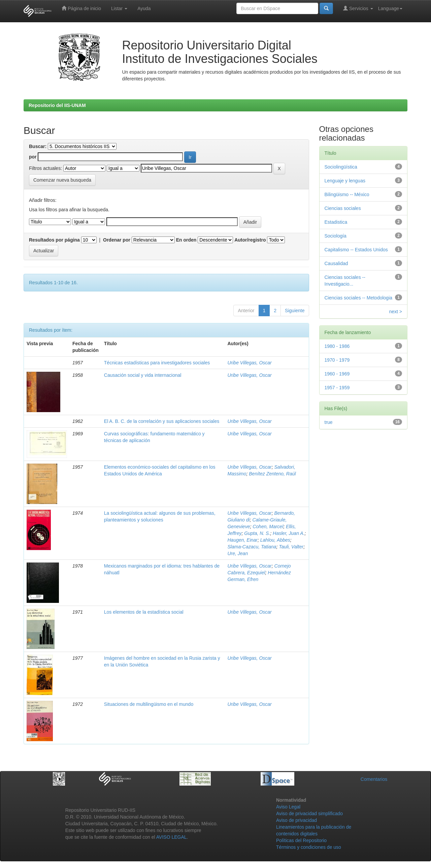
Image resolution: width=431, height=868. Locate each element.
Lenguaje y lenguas (345, 181)
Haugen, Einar (242, 540)
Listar (119, 8)
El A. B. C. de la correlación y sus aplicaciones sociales (162, 421)
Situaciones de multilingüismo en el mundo (149, 704)
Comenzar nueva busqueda (62, 180)
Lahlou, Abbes (275, 540)
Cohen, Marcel (268, 527)
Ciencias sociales (343, 208)
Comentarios (374, 779)
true (329, 422)
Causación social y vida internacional (143, 375)
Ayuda (144, 8)
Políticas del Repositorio (301, 840)
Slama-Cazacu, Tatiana (252, 547)
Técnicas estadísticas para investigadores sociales (157, 363)
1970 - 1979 (337, 360)
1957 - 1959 (337, 388)
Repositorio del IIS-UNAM (57, 105)
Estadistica (336, 222)
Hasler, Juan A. (289, 533)
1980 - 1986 (337, 346)
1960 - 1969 (337, 374)
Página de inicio (81, 8)
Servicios (358, 8)
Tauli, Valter (291, 547)
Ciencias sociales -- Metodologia (359, 298)
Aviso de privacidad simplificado (309, 813)
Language (390, 8)
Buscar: (38, 146)
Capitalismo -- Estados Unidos (356, 250)
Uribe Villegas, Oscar (249, 363)
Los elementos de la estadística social (144, 612)
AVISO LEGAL (172, 837)
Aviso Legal (288, 807)
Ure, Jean (238, 553)
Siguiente (295, 311)
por (33, 157)
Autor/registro (250, 240)
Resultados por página (54, 240)
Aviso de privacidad (296, 820)
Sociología (336, 236)
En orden (186, 240)
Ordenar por (117, 240)
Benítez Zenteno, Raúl (272, 474)
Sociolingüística (341, 167)
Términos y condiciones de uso (309, 847)
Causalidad (336, 263)
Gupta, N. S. (257, 533)
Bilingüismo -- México (347, 194)
